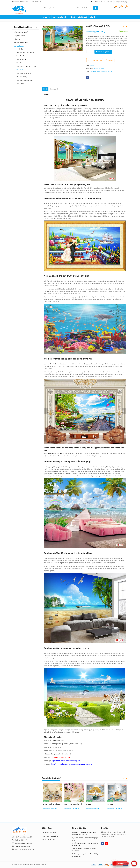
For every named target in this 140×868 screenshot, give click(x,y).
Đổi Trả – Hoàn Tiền (48, 840)
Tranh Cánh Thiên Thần (23, 73)
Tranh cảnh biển (91, 36)
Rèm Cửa (17, 39)
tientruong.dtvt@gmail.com (24, 843)
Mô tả (45, 89)
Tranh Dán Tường (106, 71)
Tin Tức (73, 17)
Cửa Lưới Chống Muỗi (21, 32)
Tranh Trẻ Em (20, 84)
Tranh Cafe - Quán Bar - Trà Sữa (26, 66)
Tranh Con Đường (21, 77)
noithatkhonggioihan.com (23, 846)
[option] (63, 38)
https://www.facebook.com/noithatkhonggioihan (67, 761)
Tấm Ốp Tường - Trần (21, 43)
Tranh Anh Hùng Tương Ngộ (25, 52)
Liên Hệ (92, 17)
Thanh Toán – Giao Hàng (50, 836)
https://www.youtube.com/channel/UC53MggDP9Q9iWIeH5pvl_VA (72, 764)
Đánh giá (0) (54, 89)
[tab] (45, 89)
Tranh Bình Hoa (21, 59)
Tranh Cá (19, 63)
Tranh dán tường (52, 462)
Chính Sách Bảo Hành (49, 833)
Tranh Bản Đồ (20, 56)
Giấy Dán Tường (19, 36)
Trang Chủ (47, 17)
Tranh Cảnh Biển (99, 68)
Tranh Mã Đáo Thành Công (24, 80)
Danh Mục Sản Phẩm (60, 17)
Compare (110, 60)
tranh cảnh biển (95, 71)
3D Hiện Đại (20, 49)
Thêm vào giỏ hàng (104, 52)
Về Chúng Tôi (83, 17)
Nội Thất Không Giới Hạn (54, 454)
